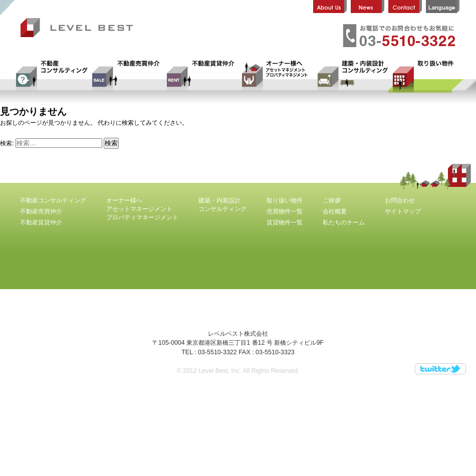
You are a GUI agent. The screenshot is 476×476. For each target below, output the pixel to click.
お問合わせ (400, 200)
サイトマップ (403, 211)
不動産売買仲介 (125, 76)
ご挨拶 (332, 200)
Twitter (440, 369)
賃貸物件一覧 (285, 222)
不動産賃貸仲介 (200, 76)
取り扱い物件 (426, 76)
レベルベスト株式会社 (81, 29)
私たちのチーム (344, 222)
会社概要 (335, 211)
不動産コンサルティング (50, 76)
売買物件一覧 (285, 211)
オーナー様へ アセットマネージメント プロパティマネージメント (276, 76)
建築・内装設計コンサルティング (351, 76)
